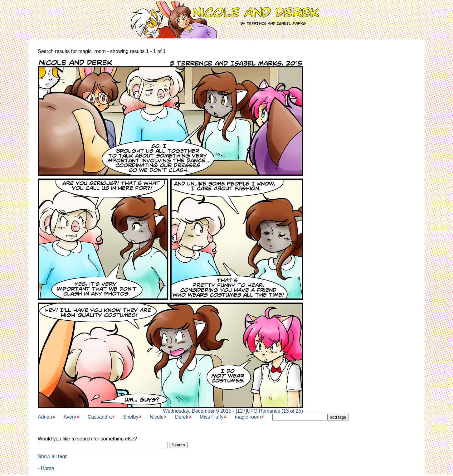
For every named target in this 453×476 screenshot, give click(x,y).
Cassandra (100, 417)
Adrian (45, 417)
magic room (248, 417)
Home (48, 468)
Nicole (157, 417)
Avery (70, 417)
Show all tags (53, 457)
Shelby (131, 417)
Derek (182, 417)
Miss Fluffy (212, 417)
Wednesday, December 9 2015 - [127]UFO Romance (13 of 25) (170, 409)
